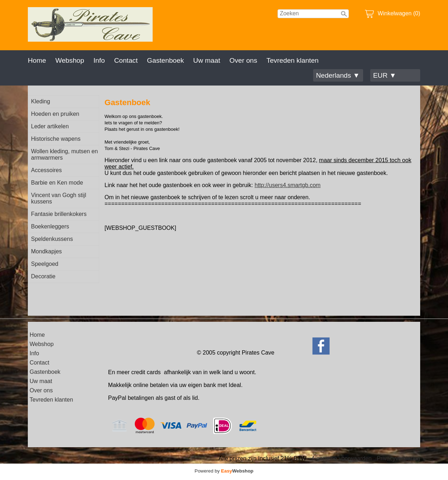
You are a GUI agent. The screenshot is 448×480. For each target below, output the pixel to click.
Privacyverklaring (398, 458)
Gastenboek (165, 60)
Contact (126, 60)
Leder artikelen (50, 126)
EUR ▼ (385, 75)
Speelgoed (45, 264)
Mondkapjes (46, 251)
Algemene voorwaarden (342, 458)
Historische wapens (56, 139)
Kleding (40, 101)
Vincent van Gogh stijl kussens (58, 198)
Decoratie (43, 276)
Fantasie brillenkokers (59, 214)
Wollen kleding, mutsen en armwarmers (64, 154)
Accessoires (46, 170)
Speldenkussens (52, 239)
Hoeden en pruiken (55, 114)
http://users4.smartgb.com (288, 185)
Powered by (224, 471)
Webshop (70, 60)
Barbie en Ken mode (57, 183)
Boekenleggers (50, 226)
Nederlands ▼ (338, 75)
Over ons (243, 60)
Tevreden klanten (292, 60)
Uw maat (207, 60)
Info (99, 60)
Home (37, 60)
